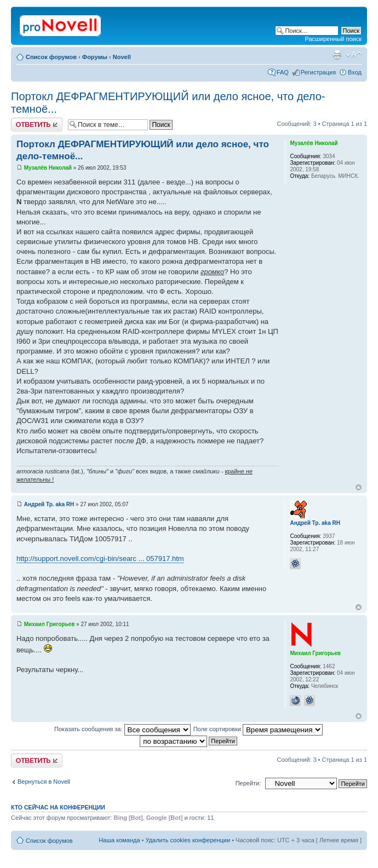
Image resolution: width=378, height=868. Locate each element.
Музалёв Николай (48, 168)
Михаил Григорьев (50, 624)
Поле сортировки (258, 729)
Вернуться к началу (359, 487)
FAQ (283, 72)
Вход (355, 72)
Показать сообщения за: (122, 729)
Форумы (95, 57)
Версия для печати (337, 55)
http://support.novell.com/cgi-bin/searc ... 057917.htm (100, 559)
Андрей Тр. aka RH (49, 504)
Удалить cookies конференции (188, 840)
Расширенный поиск (333, 39)
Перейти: (248, 783)
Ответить (37, 125)
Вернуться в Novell (44, 782)
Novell (122, 57)
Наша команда (119, 840)
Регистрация (318, 72)
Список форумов (51, 57)
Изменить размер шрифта (354, 55)
